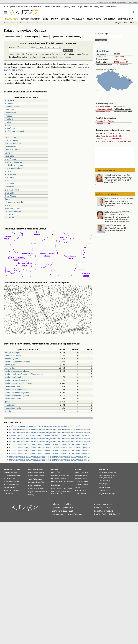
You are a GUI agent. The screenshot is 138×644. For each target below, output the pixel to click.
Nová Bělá (9, 156)
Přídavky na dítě (10, 479)
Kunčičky (9, 134)
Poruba (8, 171)
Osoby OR (119, 133)
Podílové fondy (64, 475)
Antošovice (9, 100)
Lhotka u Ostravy (12, 137)
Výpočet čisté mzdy (11, 472)
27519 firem (119, 57)
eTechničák (108, 478)
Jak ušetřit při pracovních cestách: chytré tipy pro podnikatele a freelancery (117, 219)
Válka (108, 7)
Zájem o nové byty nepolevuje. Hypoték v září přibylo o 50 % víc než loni (118, 180)
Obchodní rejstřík (102, 2)
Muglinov (9, 153)
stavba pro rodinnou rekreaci (17, 371)
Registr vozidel (104, 475)
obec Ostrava (103, 51)
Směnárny (31, 475)
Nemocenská (32, 489)
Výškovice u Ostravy (14, 208)
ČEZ (58, 472)
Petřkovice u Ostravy (14, 165)
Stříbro (69, 488)
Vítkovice (9, 205)
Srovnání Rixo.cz (103, 124)
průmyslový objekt (12, 352)
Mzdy (66, 479)
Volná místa (38, 479)
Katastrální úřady (81, 479)
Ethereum (70, 482)
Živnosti (111, 133)
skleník (8, 411)
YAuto (117, 2)
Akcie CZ (19, 7)
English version (104, 488)
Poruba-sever (11, 174)
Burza (53, 472)
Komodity (46, 7)
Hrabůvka (9, 119)
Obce (103, 141)
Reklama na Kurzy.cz (103, 504)
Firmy (105, 133)
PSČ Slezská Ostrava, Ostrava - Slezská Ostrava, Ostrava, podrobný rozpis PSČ (45, 426)
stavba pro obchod (13, 377)
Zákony (96, 7)
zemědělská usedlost (14, 356)
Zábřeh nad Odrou (13, 211)
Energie (80, 7)
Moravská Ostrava (13, 150)
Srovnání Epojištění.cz (105, 121)
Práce (102, 7)
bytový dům (10, 365)
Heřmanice (9, 110)
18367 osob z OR (121, 62)
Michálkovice (10, 147)
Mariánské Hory (11, 141)
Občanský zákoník (81, 485)
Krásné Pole (10, 128)
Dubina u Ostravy (12, 107)
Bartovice (9, 104)
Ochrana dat (57, 504)
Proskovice (9, 177)
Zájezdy (111, 2)
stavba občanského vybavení (17, 393)
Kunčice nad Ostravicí (14, 131)
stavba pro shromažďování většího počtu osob (25, 374)
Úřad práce (31, 482)
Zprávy (12, 7)
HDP (62, 479)
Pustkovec (9, 184)
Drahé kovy (56, 485)
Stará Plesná (10, 196)
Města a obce (94, 19)
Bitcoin (59, 7)
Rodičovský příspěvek (12, 485)
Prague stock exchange (107, 494)
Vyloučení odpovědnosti (62, 507)
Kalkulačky (78, 19)
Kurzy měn (37, 7)
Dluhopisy (55, 475)
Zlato (53, 7)
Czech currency (104, 491)
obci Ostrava (30, 47)
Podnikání (79, 469)
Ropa (53, 491)
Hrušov (8, 122)
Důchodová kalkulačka (12, 475)
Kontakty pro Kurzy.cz (104, 511)
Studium (135, 2)
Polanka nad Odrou (13, 168)
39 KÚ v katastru (121, 65)
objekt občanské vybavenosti (17, 362)
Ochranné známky (127, 19)
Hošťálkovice (10, 113)
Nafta (69, 491)
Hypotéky (66, 7)
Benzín (63, 491)
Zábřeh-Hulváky (12, 214)
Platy (43, 482)
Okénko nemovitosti (106, 170)
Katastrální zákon (103, 112)
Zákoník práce (80, 488)
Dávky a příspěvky (34, 486)
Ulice (108, 141)
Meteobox (123, 2)
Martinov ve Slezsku (13, 144)
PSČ (87, 472)
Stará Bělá (9, 193)
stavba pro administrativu (16, 389)
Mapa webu (107, 484)
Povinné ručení (9, 494)
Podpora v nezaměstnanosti (37, 492)
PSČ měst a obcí (103, 106)
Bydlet (130, 2)
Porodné (41, 489)
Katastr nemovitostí (104, 109)
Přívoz (7, 181)
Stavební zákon (80, 491)
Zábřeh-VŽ (9, 217)
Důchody (31, 495)
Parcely (45, 37)
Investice (55, 469)
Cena (105, 472)
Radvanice (9, 187)
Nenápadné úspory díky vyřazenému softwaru (116, 229)
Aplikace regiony (104, 103)
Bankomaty (38, 469)
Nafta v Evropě (56, 494)
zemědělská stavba (13, 386)
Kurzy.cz (7, 23)
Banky (30, 469)
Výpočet (17, 469)
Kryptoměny (55, 482)
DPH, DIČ (65, 19)
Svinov (8, 199)
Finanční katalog (104, 481)
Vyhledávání (57, 37)
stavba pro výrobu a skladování (18, 383)
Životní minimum (10, 488)
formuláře (83, 494)
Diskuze (114, 7)
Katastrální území (13, 37)
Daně (45, 19)
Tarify (73, 7)
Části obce (115, 141)
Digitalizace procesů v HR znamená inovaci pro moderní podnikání (119, 203)
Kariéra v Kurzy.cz (102, 507)
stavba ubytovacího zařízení (17, 380)
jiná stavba (9, 405)
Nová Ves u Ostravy (13, 162)
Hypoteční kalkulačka (11, 491)
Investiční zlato (61, 488)
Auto (100, 472)
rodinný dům (10, 368)
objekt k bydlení (11, 359)
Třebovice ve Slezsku (14, 202)
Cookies (67, 504)
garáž (7, 402)
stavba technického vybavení (17, 396)
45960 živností (120, 59)
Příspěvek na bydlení (11, 482)
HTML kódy (113, 514)
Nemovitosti (15, 23)
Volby (100, 484)
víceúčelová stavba (13, 408)
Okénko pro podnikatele (107, 194)
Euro (38, 475)
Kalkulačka (88, 7)
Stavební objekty (31, 37)
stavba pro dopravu (13, 399)
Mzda (38, 482)
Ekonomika (109, 19)
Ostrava (23, 23)
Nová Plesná (10, 159)
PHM (58, 491)
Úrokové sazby (33, 472)
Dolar (42, 475)
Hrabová (8, 116)
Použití (97, 514)
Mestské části (125, 141)
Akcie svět (28, 7)
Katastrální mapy (74, 37)
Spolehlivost (112, 472)
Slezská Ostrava (12, 190)
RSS (104, 514)
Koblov (8, 125)
